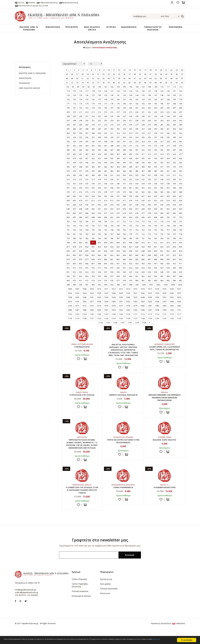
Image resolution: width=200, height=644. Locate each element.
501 (112, 180)
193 (87, 113)
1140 (144, 328)
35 (119, 79)
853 (174, 256)
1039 (77, 303)
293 (118, 134)
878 (93, 265)
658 (143, 214)
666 (74, 218)
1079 (135, 311)
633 (106, 210)
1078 (128, 311)
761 (74, 239)
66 (161, 84)
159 (112, 105)
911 (181, 269)
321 (174, 138)
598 (124, 202)
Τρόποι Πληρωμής (79, 593)
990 (81, 290)
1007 (77, 294)
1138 (130, 328)
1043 (106, 303)
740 (181, 231)
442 (99, 168)
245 (174, 122)
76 (93, 88)
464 (118, 172)
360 (181, 147)
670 (99, 218)
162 (131, 105)
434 (168, 164)
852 (168, 256)
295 (131, 134)
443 (106, 168)
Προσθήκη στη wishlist (79, 364)
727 (99, 231)
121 (112, 96)
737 (162, 231)
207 (174, 113)
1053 (179, 303)
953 (87, 281)
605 (168, 202)
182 (137, 109)
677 (143, 218)
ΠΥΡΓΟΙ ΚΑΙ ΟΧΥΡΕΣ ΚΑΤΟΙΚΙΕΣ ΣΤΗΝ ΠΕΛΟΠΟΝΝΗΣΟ (123, 450)
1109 (121, 319)
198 (118, 113)
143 (131, 100)
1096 (143, 315)
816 (181, 248)
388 (118, 155)
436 (181, 164)
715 (143, 227)
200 (131, 113)
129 (162, 96)
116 (81, 96)
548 (168, 189)
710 (112, 227)
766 (106, 239)
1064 (143, 307)
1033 (150, 298)
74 (83, 88)
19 (156, 75)
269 (87, 130)
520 (112, 185)
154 (81, 105)
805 (112, 248)
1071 (77, 311)
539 (112, 189)
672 (112, 218)
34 (114, 79)
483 (118, 176)
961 (137, 281)
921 (124, 273)
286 (74, 134)
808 (131, 248)
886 (143, 265)
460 (93, 172)
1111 (135, 319)
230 (81, 122)
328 (99, 143)
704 (74, 227)
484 (124, 176)
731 (124, 231)
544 (143, 189)
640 (149, 210)
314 (131, 138)
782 (87, 244)
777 (174, 239)
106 (137, 92)
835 (181, 252)
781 (81, 244)
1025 (92, 298)
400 (74, 159)
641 (156, 210)
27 (77, 79)
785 (106, 244)
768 (118, 239)
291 (106, 134)
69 (177, 84)
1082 (157, 311)
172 (74, 109)
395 (162, 155)
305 (74, 138)
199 (124, 113)
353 (137, 147)
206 (168, 113)
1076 (114, 311)
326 (87, 143)
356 (156, 147)
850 (156, 256)
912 (68, 273)
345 (87, 147)
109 (156, 92)
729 (112, 231)
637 (131, 210)
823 (106, 252)
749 (118, 235)
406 (112, 159)
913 (74, 273)
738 (168, 231)
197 (112, 113)
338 (162, 143)
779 (68, 244)
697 (149, 223)
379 (181, 151)
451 (156, 168)
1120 (84, 324)
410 (137, 159)
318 (156, 138)
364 (87, 151)
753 (143, 235)
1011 (106, 294)
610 (81, 206)
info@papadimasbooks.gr (96, 2)
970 (74, 286)
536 (93, 189)
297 (143, 134)
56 (109, 84)
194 (93, 113)
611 (87, 206)
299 (156, 134)
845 (124, 256)
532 (68, 189)
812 (156, 248)
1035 (164, 298)
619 (137, 206)
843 (112, 256)
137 (93, 100)
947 (168, 277)
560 (124, 193)
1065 (150, 307)
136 (87, 100)
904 (137, 269)
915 (87, 273)
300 (162, 134)
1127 (135, 324)
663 (174, 214)
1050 (157, 303)
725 (87, 231)
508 (156, 180)
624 (168, 206)
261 (156, 126)
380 (68, 155)
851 (162, 256)
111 (168, 92)
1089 (92, 315)
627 (68, 210)
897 (93, 269)
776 (168, 239)
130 (168, 96)
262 (162, 126)
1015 (135, 294)
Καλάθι (183, 2)
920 (118, 273)
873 (181, 260)
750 (124, 235)
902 (124, 269)
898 (99, 269)
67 (166, 84)
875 (74, 265)
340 (174, 143)
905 (143, 269)
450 (149, 168)
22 (171, 75)
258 (137, 126)
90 (166, 88)
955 (99, 281)
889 (162, 265)
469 (149, 172)
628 (74, 210)
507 (149, 180)
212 (87, 117)
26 (72, 79)
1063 (135, 307)
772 (143, 239)
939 (118, 277)
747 (106, 235)
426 (118, 164)
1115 (164, 319)
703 (68, 227)
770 (131, 239)
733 (137, 231)
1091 (106, 315)
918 (106, 273)
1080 (143, 311)
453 (168, 168)
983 (156, 286)
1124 (114, 324)
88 (156, 88)
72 (72, 88)
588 (181, 197)
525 (143, 185)
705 (81, 227)
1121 (92, 324)
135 (81, 100)
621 (149, 206)
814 (168, 248)
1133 (179, 324)
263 (168, 126)
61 (135, 84)
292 (112, 134)
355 (149, 147)
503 (124, 180)
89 (161, 88)
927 (162, 273)
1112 (143, 319)
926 (156, 273)
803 (99, 248)
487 (143, 176)
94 (68, 92)
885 (137, 265)
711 (118, 227)
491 (168, 176)
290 (99, 134)
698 (156, 223)
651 (99, 214)
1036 (172, 298)
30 (93, 79)
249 (81, 126)
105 (131, 92)
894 (74, 269)
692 (118, 223)
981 (143, 286)
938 (112, 277)
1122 (99, 324)
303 (181, 134)
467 (137, 172)
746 (99, 235)
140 (112, 100)
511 (174, 180)
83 (130, 88)
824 (112, 252)
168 (168, 105)
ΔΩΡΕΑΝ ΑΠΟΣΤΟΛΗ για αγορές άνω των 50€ (40, 5)
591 (81, 202)
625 (174, 206)
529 (168, 185)
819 (81, 252)
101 (106, 92)
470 (156, 172)
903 (131, 269)
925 (149, 273)
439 (81, 168)
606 (174, 202)
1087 (77, 315)
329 (106, 143)
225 (168, 117)
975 (106, 286)
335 (143, 143)
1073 (92, 311)
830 (149, 252)
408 (124, 159)
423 (99, 164)
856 (74, 260)
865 (131, 260)
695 (137, 223)
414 (162, 159)
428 (131, 164)
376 (162, 151)
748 (112, 235)
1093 (121, 315)
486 (137, 176)
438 (74, 168)
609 (74, 206)
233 (99, 122)
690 (106, 223)
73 (77, 88)
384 (93, 155)
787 (118, 244)
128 (156, 96)
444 (112, 168)
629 (81, 210)
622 (156, 206)
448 (137, 168)
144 (137, 100)
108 (149, 92)
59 (124, 84)
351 (124, 147)
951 (74, 281)
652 (106, 214)
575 (99, 197)
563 (143, 193)
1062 (128, 307)
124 (131, 96)
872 (174, 260)
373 (143, 151)
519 (106, 185)
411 (143, 159)
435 (174, 164)
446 (124, 168)
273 (112, 130)
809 (137, 248)
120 (106, 96)
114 (68, 96)
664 (181, 214)
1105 (92, 319)
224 (162, 117)
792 (149, 244)
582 (143, 197)
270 (93, 130)
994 (106, 290)
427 (124, 164)
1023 (77, 298)
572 (81, 197)
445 (118, 168)
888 (156, 265)
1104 (84, 319)
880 (106, 265)
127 (149, 96)
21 (166, 75)
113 (181, 92)
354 (143, 147)
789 (131, 244)
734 (143, 231)
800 (81, 248)
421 (87, 164)
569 (181, 193)
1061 (121, 307)
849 (149, 256)
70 (182, 84)
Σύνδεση (172, 2)
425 (112, 164)
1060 (114, 307)
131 (174, 96)
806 (118, 248)
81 (119, 88)
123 (124, 96)
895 (81, 269)
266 (68, 130)
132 (181, 96)
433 (162, 164)
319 (162, 138)
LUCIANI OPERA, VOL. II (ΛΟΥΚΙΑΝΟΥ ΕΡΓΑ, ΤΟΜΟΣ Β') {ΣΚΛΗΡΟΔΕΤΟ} (165, 355)
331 (118, 143)
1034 (157, 298)
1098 (157, 315)
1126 (128, 324)
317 (149, 138)
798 (68, 248)
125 (137, 96)
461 (99, 172)
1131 (164, 324)
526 (149, 185)
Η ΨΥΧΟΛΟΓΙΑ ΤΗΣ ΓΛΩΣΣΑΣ (82, 402)
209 (68, 117)
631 (93, 210)
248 (74, 126)
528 (162, 185)
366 (99, 151)
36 (124, 79)
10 (109, 75)
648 (81, 214)
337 (156, 143)
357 (162, 147)
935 (93, 277)
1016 (143, 294)
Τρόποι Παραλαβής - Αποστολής (80, 599)
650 (93, 214)
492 (174, 176)
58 (119, 84)
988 (68, 290)
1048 (143, 303)
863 (118, 260)
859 (93, 260)
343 (74, 147)
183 (143, 109)
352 (131, 147)
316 (143, 138)
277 (137, 130)
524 (137, 185)
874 (68, 265)
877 (87, 265)
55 (103, 84)
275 (124, 130)
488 (149, 176)
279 (149, 130)
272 (106, 130)
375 (156, 151)
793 (156, 244)
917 (99, 273)
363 (81, 151)
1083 (164, 311)
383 (87, 155)
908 (162, 269)
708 (99, 227)
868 (149, 260)
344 (81, 147)
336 (149, 143)
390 (131, 155)
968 (181, 281)
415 (168, 159)
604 (162, 202)
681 (168, 218)
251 (93, 126)
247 (68, 126)
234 (106, 122)
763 (87, 239)
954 (93, 281)
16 (140, 75)
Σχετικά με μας (106, 593)
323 (68, 143)
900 (112, 269)
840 (93, 256)
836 (68, 256)
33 (109, 79)
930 (181, 273)
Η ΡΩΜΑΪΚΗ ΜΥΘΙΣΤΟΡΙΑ (164, 500)
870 (162, 260)
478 (87, 176)
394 (156, 155)
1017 (150, 294)
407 (118, 159)
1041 (92, 303)
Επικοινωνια (105, 607)
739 (174, 231)
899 (106, 269)
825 (118, 252)
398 (181, 155)
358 (168, 147)
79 (109, 88)
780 (74, 244)
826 (124, 252)
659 (149, 214)
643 (168, 210)
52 (88, 84)
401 (81, 159)
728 (106, 231)
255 (118, 126)
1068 (172, 307)
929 (174, 273)
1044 (114, 303)
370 (124, 151)
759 (181, 235)
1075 (106, 311)
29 (88, 79)
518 (99, 185)
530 (174, 185)
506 (143, 180)
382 (81, 155)
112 (174, 92)
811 (149, 248)
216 (112, 117)
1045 (121, 303)
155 (87, 105)
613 (99, 206)
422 (93, 164)
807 (124, 248)
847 (137, 256)
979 (131, 286)
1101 (179, 315)
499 (99, 180)
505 (137, 180)
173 (81, 109)
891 (174, 265)
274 (118, 130)
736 (156, 231)
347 (99, 147)
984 (162, 286)
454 (174, 168)
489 (156, 176)
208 (181, 113)
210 (74, 117)
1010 (99, 294)
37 (130, 79)
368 (112, 151)
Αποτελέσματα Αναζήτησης (105, 53)
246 (181, 122)
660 (156, 214)
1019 (164, 294)
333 (131, 143)
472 (168, 172)
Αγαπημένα (178, 2)
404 (99, 159)
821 (93, 252)
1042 (99, 303)
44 (166, 79)
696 (143, 223)
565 (156, 193)
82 (124, 88)
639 (143, 210)
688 (93, 223)
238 (131, 122)
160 (118, 105)
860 (99, 260)
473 (174, 172)
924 (143, 273)
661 (162, 214)
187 (168, 109)
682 (174, 218)
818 (74, 252)
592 (87, 202)
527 (156, 185)
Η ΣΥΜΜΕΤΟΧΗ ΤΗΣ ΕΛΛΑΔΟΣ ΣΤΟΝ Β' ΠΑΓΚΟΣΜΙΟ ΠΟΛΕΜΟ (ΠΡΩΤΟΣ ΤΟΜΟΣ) (82, 504)
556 (99, 193)
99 (94, 92)
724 (81, 231)
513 (68, 185)
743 (81, 235)
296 (137, 134)
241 (149, 122)
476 (74, 176)
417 (181, 159)
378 (174, 151)
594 (99, 202)
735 (149, 231)
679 (156, 218)
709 (106, 227)
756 (162, 235)
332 (124, 143)
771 (137, 239)
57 (114, 84)
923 (137, 273)
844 (118, 256)
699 (162, 223)
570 (68, 197)
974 (99, 286)
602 (149, 202)
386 (106, 155)
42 (156, 79)
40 (145, 79)
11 (114, 75)
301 (168, 134)
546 (156, 189)
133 (68, 100)
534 (81, 189)
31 (98, 79)
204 (156, 113)
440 (87, 168)
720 (174, 227)
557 (106, 193)
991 (87, 290)
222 (149, 117)
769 (124, 239)
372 (137, 151)
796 (174, 244)
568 (174, 193)
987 (181, 286)
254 (112, 126)
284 (181, 130)
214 (99, 117)
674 (124, 218)
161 (124, 105)
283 (174, 130)
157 (99, 105)
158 (106, 105)
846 (131, 256)
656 (131, 214)
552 (74, 193)
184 (149, 109)
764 (93, 239)
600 (137, 202)
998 (131, 290)
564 (149, 193)
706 (87, 227)
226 (174, 117)
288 (87, 134)
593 (93, 202)
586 (168, 197)
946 (162, 277)
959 (124, 281)
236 (118, 122)
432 (156, 164)
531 (181, 185)
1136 (115, 328)
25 (67, 79)
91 (171, 88)
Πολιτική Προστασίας (109, 603)
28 (83, 79)
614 (106, 206)
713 (131, 227)
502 (118, 180)
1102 (70, 319)
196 (106, 113)
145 (143, 100)
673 (118, 218)
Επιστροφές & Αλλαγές (81, 610)
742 (74, 235)
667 (81, 218)
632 (99, 210)
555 (93, 193)
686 (81, 223)
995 (112, 290)
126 (143, 96)
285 (68, 134)
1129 (150, 324)
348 (106, 147)
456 (68, 172)
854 (181, 256)
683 (181, 218)
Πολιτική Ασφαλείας (80, 605)
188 (174, 109)
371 (131, 151)
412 (149, 159)
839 (87, 256)
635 (118, 210)
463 (112, 172)
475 (68, 176)
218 (124, 117)
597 (118, 202)
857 (81, 260)
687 (87, 223)
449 (143, 168)
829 (143, 252)
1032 (143, 298)
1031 (135, 298)
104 (124, 92)
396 (168, 155)
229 (74, 122)
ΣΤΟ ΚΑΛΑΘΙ (85, 364)
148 (162, 100)
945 (156, 277)
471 (162, 172)
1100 (172, 315)
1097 (150, 315)
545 (149, 189)
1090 (99, 315)
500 (106, 180)
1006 (70, 294)
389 (124, 155)
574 (93, 197)
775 (162, 239)
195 (99, 113)
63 (145, 84)
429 (137, 164)
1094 (128, 315)
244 (168, 122)
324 (74, 143)
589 (68, 202)
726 (93, 231)
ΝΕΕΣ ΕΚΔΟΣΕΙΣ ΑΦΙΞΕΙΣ (91, 31)
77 (98, 88)
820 (87, 252)
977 (118, 286)
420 (81, 164)
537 (99, 189)
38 (135, 79)
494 (68, 180)
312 (118, 138)
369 (118, 151)
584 (156, 197)
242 (156, 122)
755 (156, 235)
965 (162, 281)
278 (143, 130)
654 (118, 214)
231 (87, 122)
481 (106, 176)
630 (87, 210)
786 (112, 244)
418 (68, 164)
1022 (70, 298)
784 (99, 244)
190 (68, 113)
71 (67, 88)
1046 (128, 303)
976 (112, 286)
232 (93, 122)
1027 (106, 298)
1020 (172, 294)
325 (81, 143)
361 (68, 151)
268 (81, 130)
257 (131, 126)
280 (156, 130)
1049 (150, 303)
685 (74, 223)
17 (145, 75)
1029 (121, 298)
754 (149, 235)
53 (93, 84)
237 (124, 122)
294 (124, 134)
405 (106, 159)
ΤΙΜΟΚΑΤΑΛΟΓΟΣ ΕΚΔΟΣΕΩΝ (152, 29)
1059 (106, 307)
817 (68, 252)
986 (174, 286)
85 (140, 88)
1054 (70, 307)
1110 (128, 319)
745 (93, 235)
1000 (144, 290)
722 (68, 231)
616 (118, 206)
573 (87, 197)
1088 (84, 315)
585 (162, 197)
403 (93, 159)
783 (93, 244)
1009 (92, 294)
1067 (164, 307)
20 (161, 75)
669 (93, 218)
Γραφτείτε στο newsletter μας (100, 554)
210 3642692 (41, 2)
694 (131, 223)
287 (81, 134)
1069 (179, 307)
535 (87, 189)
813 (162, 248)
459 (87, 172)
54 (98, 84)
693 (124, 223)
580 (131, 197)
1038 (70, 303)
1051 (164, 303)
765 (99, 239)
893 (68, 269)
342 (68, 147)
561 (131, 193)
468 (143, 172)
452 (162, 168)
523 (131, 185)
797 (181, 244)
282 (168, 130)
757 (168, 235)
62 (140, 84)
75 (88, 88)
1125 (121, 324)
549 (174, 189)
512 (181, 180)
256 (124, 126)
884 (131, 265)
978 (124, 286)
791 (143, 244)
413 (156, 159)
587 (174, 197)
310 (106, 138)
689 (99, 223)
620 (143, 206)
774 (156, 239)
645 (181, 210)
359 (174, 147)
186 (162, 109)
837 (74, 256)
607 (181, 202)
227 (181, 117)
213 (93, 117)
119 (99, 96)
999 (137, 290)
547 (162, 189)
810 (143, 248)
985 (168, 286)
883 (124, 265)
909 (168, 269)
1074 (99, 311)
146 (149, 100)
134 (74, 100)
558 (112, 193)
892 (181, 265)
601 (143, 202)
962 (143, 281)
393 (149, 155)
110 (162, 92)
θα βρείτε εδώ (94, 641)
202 (143, 113)
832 (162, 252)
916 (93, 273)
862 (112, 260)
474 (181, 172)
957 (112, 281)
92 (177, 88)
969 (68, 286)
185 (156, 109)
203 (149, 113)
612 (93, 206)
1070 (70, 311)
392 (143, 155)
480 (99, 176)
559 (118, 193)
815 (174, 248)
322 (181, 138)
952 (81, 281)
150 (174, 100)
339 (168, 143)
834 (174, 252)
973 (93, 286)
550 (181, 189)
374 (149, 151)
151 (181, 100)
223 (156, 117)
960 (131, 281)
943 (143, 277)
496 (81, 180)
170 (181, 105)
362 (74, 151)
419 (74, 164)
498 (93, 180)
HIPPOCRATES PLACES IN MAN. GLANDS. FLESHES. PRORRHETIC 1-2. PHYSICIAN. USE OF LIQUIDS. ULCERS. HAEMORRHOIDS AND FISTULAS (82, 454)
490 (162, 176)
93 (182, 88)
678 (149, 218)
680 (162, 218)
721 (181, 227)
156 (93, 105)
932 (74, 277)
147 (156, 100)
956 (106, 281)
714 (137, 227)
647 (74, 214)
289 (93, 134)
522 (124, 185)
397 (174, 155)
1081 (150, 311)
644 (174, 210)
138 (99, 100)
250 (87, 126)
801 (87, 248)
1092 (114, 315)
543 (137, 189)
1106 (99, 319)
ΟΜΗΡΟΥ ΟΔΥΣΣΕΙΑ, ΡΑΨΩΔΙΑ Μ (123, 402)
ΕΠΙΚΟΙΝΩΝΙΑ (175, 28)
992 (93, 290)
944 (149, 277)
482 (112, 176)
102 (112, 92)
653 (112, 214)
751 (131, 235)
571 (74, 197)
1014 (128, 294)
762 (81, 239)
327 (93, 143)
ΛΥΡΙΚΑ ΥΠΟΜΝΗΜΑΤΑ (123, 500)
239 (137, 122)
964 (156, 281)
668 (87, 218)
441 (93, 168)
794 (162, 244)
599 (131, 202)
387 (112, 155)
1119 (77, 324)
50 (77, 84)
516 (87, 185)
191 (74, 113)
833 (168, 252)
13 (124, 75)
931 (68, 277)
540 (118, 189)
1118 (70, 324)
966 (168, 281)
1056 (84, 307)
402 (87, 159)
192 (81, 113)
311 (112, 138)
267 (74, 130)
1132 (172, 324)
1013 (121, 294)
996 (118, 290)
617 (124, 206)
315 (137, 138)
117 (87, 96)
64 (151, 84)
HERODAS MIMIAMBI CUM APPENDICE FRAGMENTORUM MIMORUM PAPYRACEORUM (165, 405)
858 (87, 260)
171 (68, 109)
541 (124, 189)
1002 (158, 290)
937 (106, 277)
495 (74, 180)
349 (112, 147)
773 (149, 239)
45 (171, 79)
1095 (135, 315)
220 (137, 117)
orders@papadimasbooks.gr (65, 2)
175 (93, 109)
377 (168, 151)
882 (118, 265)
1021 (179, 294)
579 (124, 197)
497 (87, 180)
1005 (180, 290)
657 (137, 214)
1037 (179, 298)
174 (87, 109)
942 (137, 277)
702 (181, 223)
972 (87, 286)
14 (130, 75)
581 (137, 197)
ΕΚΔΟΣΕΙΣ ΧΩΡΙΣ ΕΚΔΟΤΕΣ (164, 448)
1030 (128, 298)
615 (112, 206)
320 (168, 138)
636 (124, 210)
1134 (101, 328)
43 (161, 79)
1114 (157, 319)
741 (68, 235)
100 (99, 92)
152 (68, 105)
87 (151, 88)
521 (118, 185)
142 (124, 100)
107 (143, 92)
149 (168, 100)
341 (181, 143)
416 (174, 159)
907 (156, 269)
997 (124, 290)
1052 (172, 303)
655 (124, 214)
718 (162, 227)
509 (162, 180)
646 (68, 214)
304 (68, 138)
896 (87, 269)
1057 (92, 307)
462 (106, 172)
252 (99, 126)
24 (182, 75)
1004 (173, 290)
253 (106, 126)
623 (162, 206)
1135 (108, 328)
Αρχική (86, 53)
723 (74, 231)
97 (83, 92)
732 (131, 231)
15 (135, 75)
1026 (99, 298)
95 (73, 92)
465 (124, 172)
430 (143, 164)
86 (145, 88)
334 (137, 143)
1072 (84, 311)
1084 (172, 311)
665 (68, 218)
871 (168, 260)
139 (106, 100)
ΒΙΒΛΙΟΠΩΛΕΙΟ (51, 28)
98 (89, 92)
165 (149, 105)
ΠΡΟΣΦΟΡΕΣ (71, 28)
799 (74, 248)
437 (68, 168)
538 (106, 189)
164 (143, 105)
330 (112, 143)
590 (74, 202)
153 (74, 105)
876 (81, 265)
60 (130, 84)
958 (118, 281)
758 (174, 235)
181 (131, 109)
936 (99, 277)
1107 (106, 319)
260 (149, 126)
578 (118, 197)
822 (99, 252)
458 (81, 172)
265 (181, 126)
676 (137, 218)
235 (112, 122)
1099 (164, 315)
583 (149, 197)
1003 (166, 290)
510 (168, 180)
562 (137, 193)
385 (99, 155)
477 (81, 176)
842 (106, 256)
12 (119, 75)
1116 (172, 319)
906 (149, 269)
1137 (122, 328)
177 (106, 109)
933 (81, 277)
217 (118, 117)
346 (93, 147)
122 (118, 96)
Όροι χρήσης (105, 598)
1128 (143, 324)
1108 (114, 319)
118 (93, 96)
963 (149, 281)
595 (106, 202)
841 (99, 256)
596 (112, 202)
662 (168, 214)
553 (81, 193)
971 (81, 286)
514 (74, 185)
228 (68, 122)
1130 (157, 324)
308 (93, 138)
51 (83, 84)
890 (168, 265)
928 (168, 273)
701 (174, 223)
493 (181, 176)
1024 (84, 298)
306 (81, 138)
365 (93, 151)
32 (103, 79)
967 (174, 281)
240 (143, 122)
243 (162, 122)
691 (112, 223)
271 (99, 130)
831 (156, 252)
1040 (84, 303)
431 (149, 164)
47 (182, 79)
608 (68, 206)
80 (114, 88)
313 (124, 138)
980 (137, 286)
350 (118, 147)
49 (72, 84)
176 (99, 109)
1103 (77, 319)
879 (99, 265)
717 (156, 227)
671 (106, 218)
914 (81, 273)
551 (68, 193)
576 (106, 197)
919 (112, 273)
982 (149, 286)
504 (131, 180)
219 (131, 117)
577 (112, 197)
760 (68, 239)
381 (74, 155)
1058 (99, 307)
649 (87, 214)
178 (112, 109)
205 (162, 113)
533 (74, 189)
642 (162, 210)
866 (137, 260)
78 (103, 88)
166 (156, 105)
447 (131, 168)
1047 (135, 303)
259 (143, 126)
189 (181, 109)
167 (162, 105)
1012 (114, 294)
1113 (150, 319)
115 (74, 96)
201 (137, 113)
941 (131, 277)
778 (181, 239)
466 (131, 172)
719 (168, 227)
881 (112, 265)
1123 (106, 324)
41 (151, 79)
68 (171, 84)
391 (137, 155)
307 (87, 138)
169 (174, 105)
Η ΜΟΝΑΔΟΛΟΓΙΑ (82, 352)
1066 (157, 307)
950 (68, 281)
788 (124, 244)
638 (137, 210)
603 (156, 202)
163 (137, 105)
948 (174, 277)
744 (87, 235)
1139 (137, 328)
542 (131, 189)
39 (140, 79)
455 (181, 168)
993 (99, 290)
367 (106, 151)
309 (99, 138)
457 (74, 172)
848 (143, 256)
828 (137, 252)
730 (118, 231)
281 (162, 130)
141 (118, 100)
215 (106, 117)
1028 (114, 298)
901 (118, 269)
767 (112, 239)
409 (131, 159)
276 (131, 130)
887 (149, 265)
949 (181, 277)
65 (156, 84)
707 (93, 227)
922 (131, 273)
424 (106, 164)
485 (131, 176)
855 (68, 260)
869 (156, 260)
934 (87, 277)
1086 (70, 315)
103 (118, 92)
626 (181, 206)
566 (162, 193)
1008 (84, 294)
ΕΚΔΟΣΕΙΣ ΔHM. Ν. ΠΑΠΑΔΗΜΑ (27, 29)
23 (177, 75)
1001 (151, 290)
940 (124, 277)
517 (93, 185)
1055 (77, 307)
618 (131, 206)
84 (135, 88)
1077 (121, 311)
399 (68, 159)
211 (81, 117)
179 (118, 109)
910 (174, 269)
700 (168, 223)
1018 (157, 294)
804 (106, 248)
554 (87, 193)
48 (67, 84)
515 (81, 185)
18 (151, 75)
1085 (179, 311)
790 (137, 244)
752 (137, 235)
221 (143, 117)
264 (174, 126)
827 (131, 252)
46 (177, 79)
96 (78, 92)
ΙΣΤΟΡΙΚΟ (109, 28)
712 (124, 227)
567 (168, 193)
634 (112, 210)
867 (143, 260)
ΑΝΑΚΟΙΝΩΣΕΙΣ (128, 28)
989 (74, 290)
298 (149, 134)
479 (93, 176)
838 (81, 256)
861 (106, 260)
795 (168, 244)
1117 (179, 319)
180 (124, 109)
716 (149, 227)
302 (174, 134)
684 (68, 223)
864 (124, 260)
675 (131, 218)
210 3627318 (24, 2)
